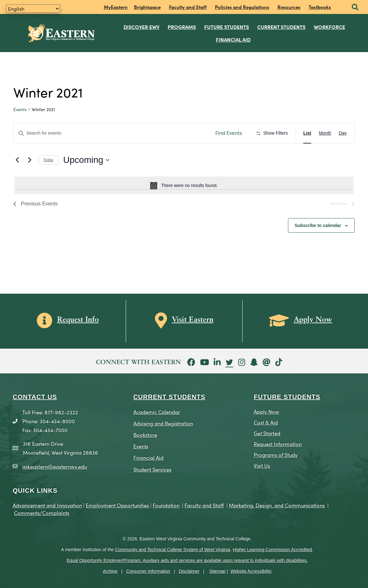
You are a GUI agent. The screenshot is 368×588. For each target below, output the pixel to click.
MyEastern (116, 7)
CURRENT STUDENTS (169, 397)
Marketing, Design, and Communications (277, 505)
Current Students (281, 27)
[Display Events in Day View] (343, 133)
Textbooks (320, 7)
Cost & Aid (266, 422)
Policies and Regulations (242, 7)
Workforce (329, 27)
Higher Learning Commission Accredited (272, 550)
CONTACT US (35, 397)
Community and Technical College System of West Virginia (173, 550)
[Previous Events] (17, 160)
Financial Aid (233, 39)
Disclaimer (189, 571)
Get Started (267, 433)
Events (20, 109)
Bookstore (145, 434)
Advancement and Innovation (47, 505)
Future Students (227, 27)
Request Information (278, 444)
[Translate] (33, 9)
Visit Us (262, 465)
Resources (289, 7)
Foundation (166, 505)
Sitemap (217, 571)
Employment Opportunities (117, 505)
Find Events (229, 133)
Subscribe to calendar (318, 225)
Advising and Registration (163, 423)
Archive (110, 571)
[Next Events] (30, 160)
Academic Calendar (157, 412)
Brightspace (147, 7)
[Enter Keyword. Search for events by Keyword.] (111, 133)
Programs (182, 27)
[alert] (184, 185)
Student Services (152, 469)
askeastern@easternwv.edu (55, 466)
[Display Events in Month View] (325, 133)
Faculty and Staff (188, 7)
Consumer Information (148, 571)
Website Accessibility (251, 571)
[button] (355, 7)
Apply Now (266, 411)
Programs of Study (276, 454)
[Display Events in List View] (307, 133)
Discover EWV (141, 27)
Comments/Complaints (42, 513)
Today (48, 160)
